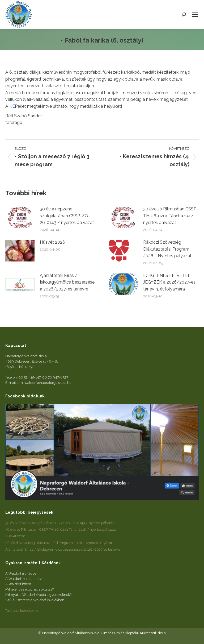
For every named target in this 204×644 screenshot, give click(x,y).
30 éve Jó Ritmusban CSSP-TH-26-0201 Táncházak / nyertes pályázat (171, 216)
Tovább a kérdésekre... (23, 611)
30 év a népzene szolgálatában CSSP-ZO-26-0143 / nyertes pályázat (67, 216)
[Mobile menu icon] (195, 15)
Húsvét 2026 (52, 242)
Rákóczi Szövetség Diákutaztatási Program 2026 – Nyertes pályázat (167, 249)
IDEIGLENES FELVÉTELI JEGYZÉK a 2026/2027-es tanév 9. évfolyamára (169, 282)
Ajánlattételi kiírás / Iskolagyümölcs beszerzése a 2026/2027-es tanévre (67, 282)
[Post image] (20, 218)
